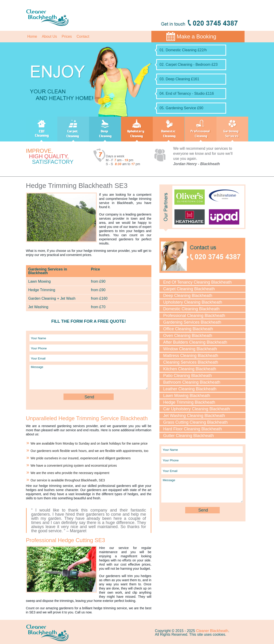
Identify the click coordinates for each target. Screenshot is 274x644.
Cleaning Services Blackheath (191, 362)
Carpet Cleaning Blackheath (189, 289)
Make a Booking (196, 36)
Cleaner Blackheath (212, 631)
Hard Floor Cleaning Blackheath (192, 429)
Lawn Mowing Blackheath (187, 396)
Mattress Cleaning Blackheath (191, 356)
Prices (67, 36)
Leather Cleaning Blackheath (190, 389)
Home (32, 36)
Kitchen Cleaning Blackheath (190, 369)
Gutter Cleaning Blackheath (188, 436)
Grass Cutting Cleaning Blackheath (195, 422)
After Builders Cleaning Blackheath (195, 342)
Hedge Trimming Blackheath (189, 402)
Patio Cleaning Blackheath (187, 376)
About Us (49, 36)
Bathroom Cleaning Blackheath (192, 382)
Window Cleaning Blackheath (190, 349)
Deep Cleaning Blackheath (188, 296)
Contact (83, 36)
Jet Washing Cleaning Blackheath (194, 416)
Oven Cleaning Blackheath (188, 336)
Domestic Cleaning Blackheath (191, 309)
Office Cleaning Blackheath (188, 329)
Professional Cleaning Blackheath (194, 316)
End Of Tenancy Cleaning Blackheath (197, 282)
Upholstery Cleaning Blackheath (193, 302)
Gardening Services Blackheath (192, 322)
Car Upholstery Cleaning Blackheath (196, 409)
